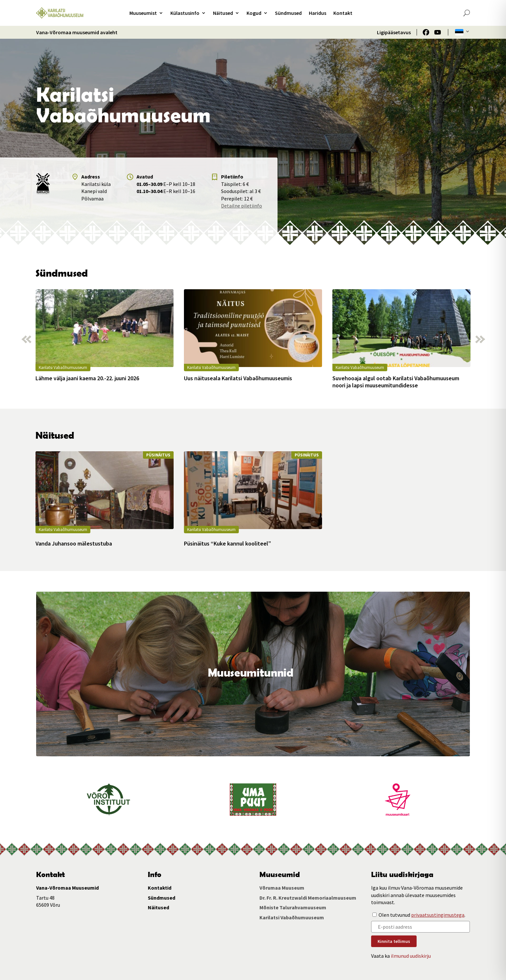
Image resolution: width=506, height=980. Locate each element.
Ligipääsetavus (394, 32)
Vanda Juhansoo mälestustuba (74, 544)
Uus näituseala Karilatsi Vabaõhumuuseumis (238, 378)
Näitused (223, 13)
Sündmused (288, 13)
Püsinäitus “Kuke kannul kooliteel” (228, 544)
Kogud (254, 13)
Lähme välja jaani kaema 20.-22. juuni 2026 (87, 378)
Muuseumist (143, 13)
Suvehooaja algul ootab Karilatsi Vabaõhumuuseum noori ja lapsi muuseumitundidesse (396, 382)
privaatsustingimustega (438, 915)
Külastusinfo (185, 13)
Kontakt (343, 13)
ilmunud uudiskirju (411, 956)
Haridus (318, 13)
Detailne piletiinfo (242, 206)
